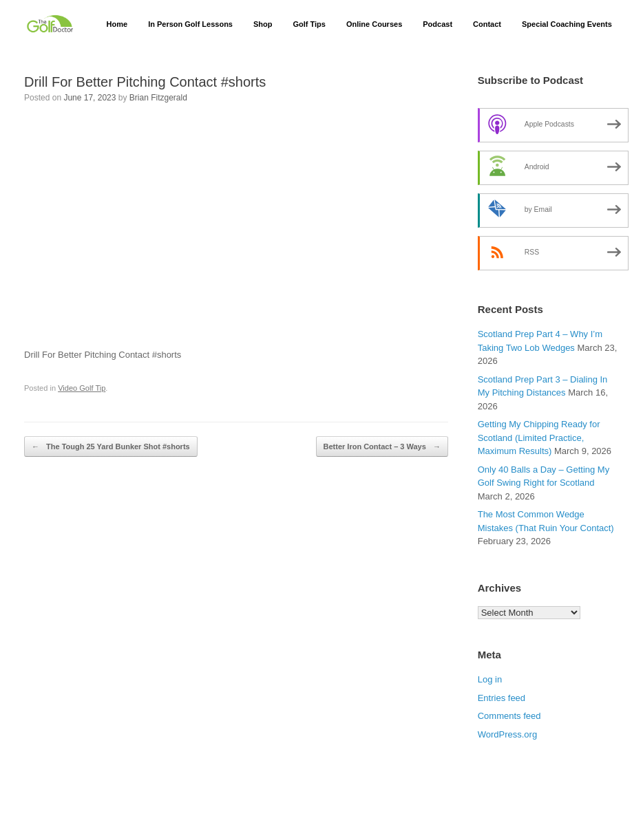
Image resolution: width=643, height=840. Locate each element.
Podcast (438, 24)
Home (117, 24)
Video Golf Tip (82, 388)
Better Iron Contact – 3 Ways (382, 447)
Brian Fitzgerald (158, 98)
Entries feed (502, 698)
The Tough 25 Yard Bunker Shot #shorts (111, 447)
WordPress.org (507, 734)
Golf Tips (309, 24)
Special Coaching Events (567, 24)
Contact (487, 24)
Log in (490, 679)
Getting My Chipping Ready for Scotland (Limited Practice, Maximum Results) (539, 438)
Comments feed (509, 716)
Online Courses (374, 24)
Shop (263, 24)
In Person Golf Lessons (190, 24)
